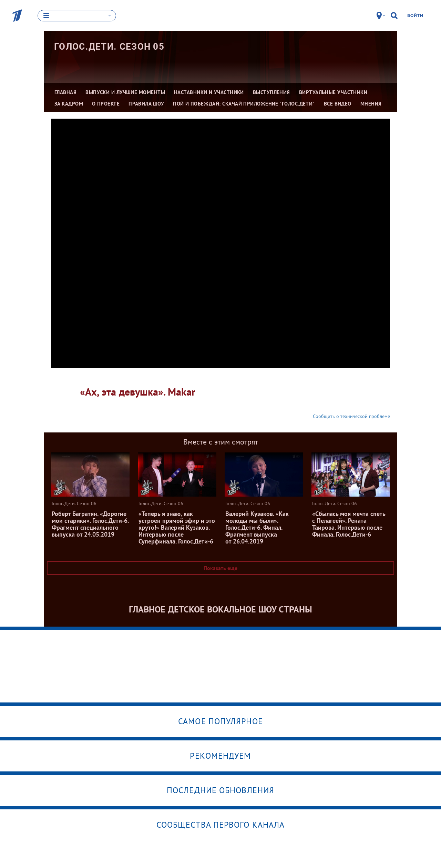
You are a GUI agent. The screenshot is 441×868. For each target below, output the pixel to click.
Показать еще (220, 568)
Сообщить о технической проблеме (351, 416)
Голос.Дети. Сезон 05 (109, 47)
